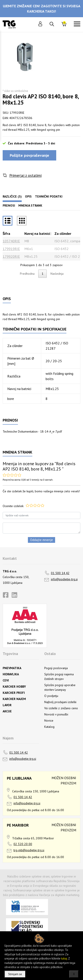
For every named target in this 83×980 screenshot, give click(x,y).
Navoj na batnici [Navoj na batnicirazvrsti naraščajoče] (37, 233)
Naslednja (57, 274)
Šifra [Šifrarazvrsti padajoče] (6, 233)
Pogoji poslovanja (56, 668)
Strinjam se (15, 974)
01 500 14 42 (60, 573)
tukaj (64, 959)
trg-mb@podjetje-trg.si (29, 850)
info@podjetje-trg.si (64, 579)
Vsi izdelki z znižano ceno (61, 708)
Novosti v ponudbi (56, 714)
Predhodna (27, 274)
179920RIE (11, 256)
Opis (28, 196)
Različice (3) (12, 196)
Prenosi (9, 205)
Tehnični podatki (49, 196)
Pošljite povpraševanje (29, 155)
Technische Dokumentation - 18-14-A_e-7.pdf (32, 431)
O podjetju (51, 696)
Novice (49, 721)
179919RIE (11, 249)
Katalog (49, 727)
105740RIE (11, 241)
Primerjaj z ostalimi (25, 175)
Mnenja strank (30, 205)
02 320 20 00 (23, 844)
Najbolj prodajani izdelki (60, 702)
